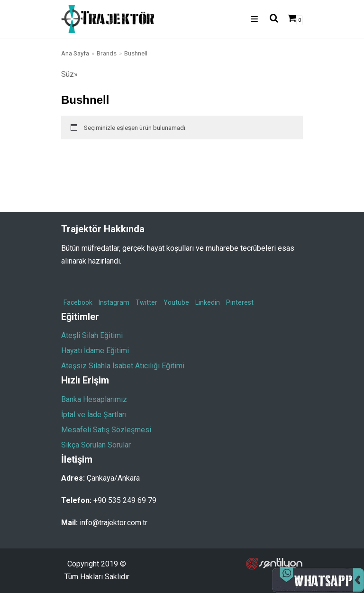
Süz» (69, 74)
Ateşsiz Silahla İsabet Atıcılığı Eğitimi (123, 366)
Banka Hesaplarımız (94, 399)
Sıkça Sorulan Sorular (96, 445)
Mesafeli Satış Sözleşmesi (106, 430)
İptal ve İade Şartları (94, 415)
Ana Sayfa (75, 53)
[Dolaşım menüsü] (254, 19)
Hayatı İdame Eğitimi (95, 351)
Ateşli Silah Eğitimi (92, 335)
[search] (271, 19)
